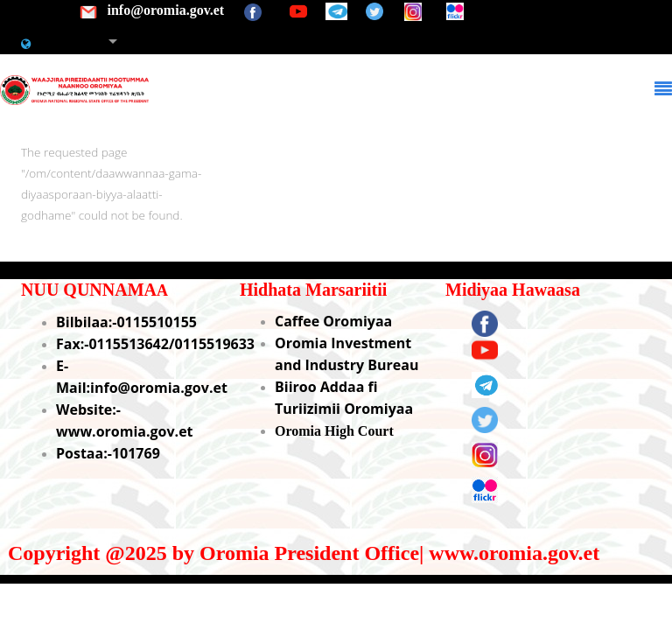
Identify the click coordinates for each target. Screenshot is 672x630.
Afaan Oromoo (76, 42)
